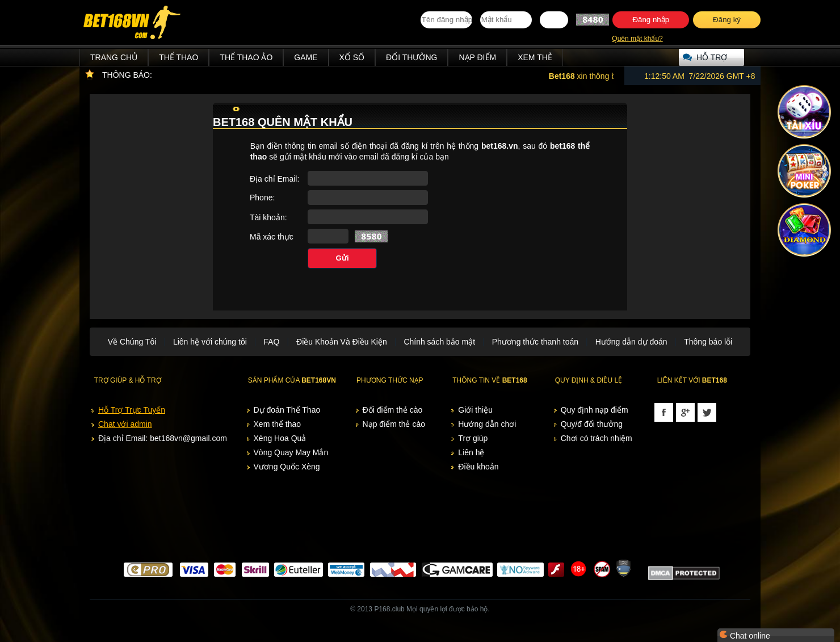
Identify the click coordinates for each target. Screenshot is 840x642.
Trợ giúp (473, 438)
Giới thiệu (475, 410)
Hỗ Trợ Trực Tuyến (132, 410)
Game (306, 57)
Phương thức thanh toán (535, 342)
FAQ (271, 342)
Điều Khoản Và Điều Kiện (342, 342)
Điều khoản (478, 467)
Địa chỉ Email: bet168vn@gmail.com (163, 438)
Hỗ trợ (712, 57)
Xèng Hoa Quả (280, 438)
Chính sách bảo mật (439, 342)
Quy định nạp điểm (595, 410)
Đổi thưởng (411, 57)
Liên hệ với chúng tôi (210, 342)
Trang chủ (114, 57)
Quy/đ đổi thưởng (592, 424)
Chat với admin (125, 424)
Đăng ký (727, 20)
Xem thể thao (278, 424)
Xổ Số (352, 57)
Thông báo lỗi (708, 342)
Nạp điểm (477, 57)
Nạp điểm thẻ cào (394, 424)
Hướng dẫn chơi (487, 424)
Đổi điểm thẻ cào (393, 410)
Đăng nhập (651, 20)
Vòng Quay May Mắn (291, 452)
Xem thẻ (535, 57)
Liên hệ (471, 452)
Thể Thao (178, 57)
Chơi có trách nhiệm (597, 438)
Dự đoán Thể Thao (287, 410)
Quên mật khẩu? (637, 39)
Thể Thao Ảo (246, 57)
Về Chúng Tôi (132, 342)
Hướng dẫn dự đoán (631, 342)
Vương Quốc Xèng (287, 467)
